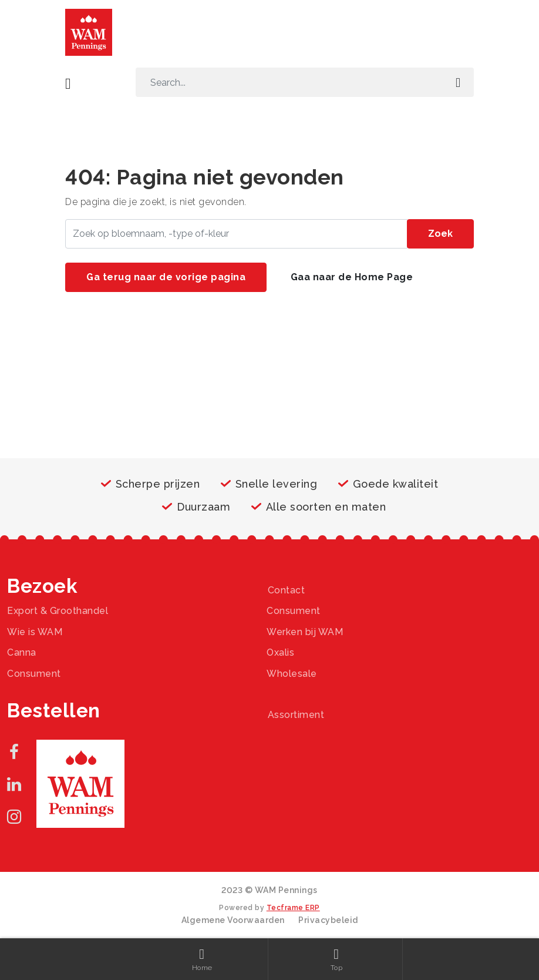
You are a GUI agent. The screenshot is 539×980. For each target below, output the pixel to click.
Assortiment (296, 715)
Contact (287, 590)
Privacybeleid (328, 920)
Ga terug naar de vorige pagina (166, 277)
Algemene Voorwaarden (233, 920)
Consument (294, 611)
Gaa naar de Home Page (352, 277)
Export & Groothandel (58, 611)
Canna (22, 652)
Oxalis (280, 652)
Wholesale (292, 674)
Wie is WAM (35, 632)
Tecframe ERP (293, 908)
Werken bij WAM (305, 632)
